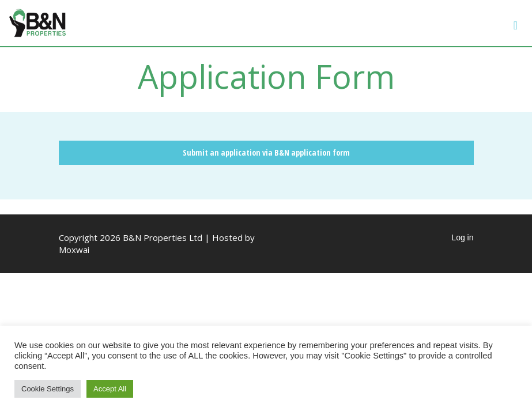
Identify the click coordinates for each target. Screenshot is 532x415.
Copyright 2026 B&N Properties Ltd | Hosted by (157, 237)
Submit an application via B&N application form (266, 152)
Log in (462, 237)
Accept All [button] (110, 389)
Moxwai (74, 250)
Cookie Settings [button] (48, 389)
